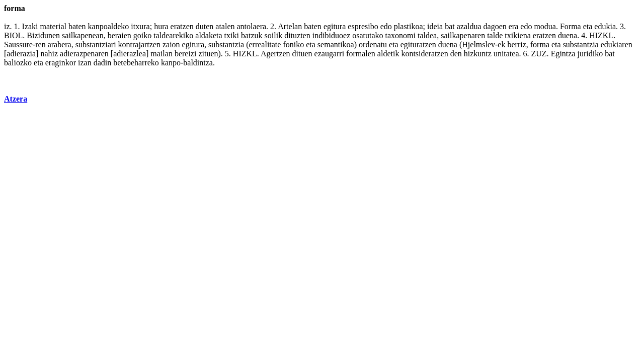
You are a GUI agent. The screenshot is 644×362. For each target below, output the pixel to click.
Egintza (563, 54)
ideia (435, 26)
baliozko (18, 63)
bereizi (186, 54)
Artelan (290, 26)
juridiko (590, 54)
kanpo (171, 63)
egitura (335, 26)
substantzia (226, 44)
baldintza (198, 63)
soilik (274, 35)
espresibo (363, 26)
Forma (571, 26)
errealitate (265, 44)
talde (495, 35)
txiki (232, 35)
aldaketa (209, 35)
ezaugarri (330, 54)
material (53, 26)
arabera (60, 44)
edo (386, 26)
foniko (293, 44)
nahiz (49, 54)
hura (161, 26)
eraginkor (61, 63)
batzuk (252, 35)
